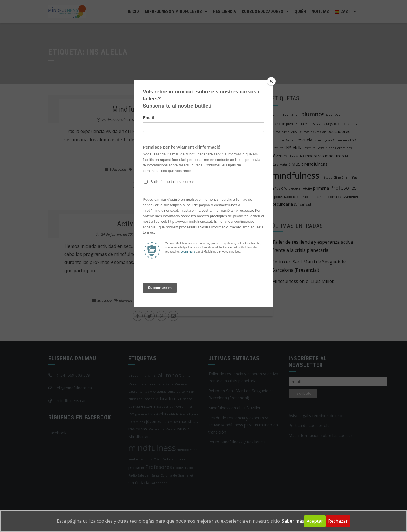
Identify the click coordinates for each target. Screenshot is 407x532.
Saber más (293, 521)
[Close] (271, 81)
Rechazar (338, 521)
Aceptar (315, 521)
